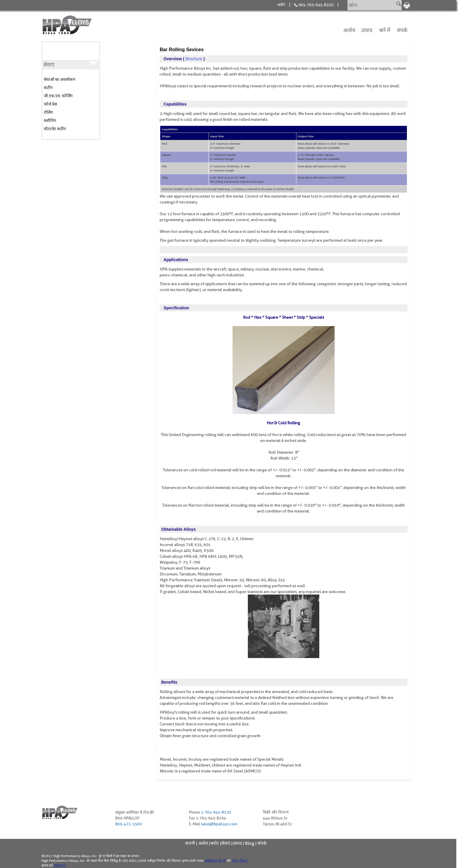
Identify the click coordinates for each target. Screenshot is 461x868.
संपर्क (402, 30)
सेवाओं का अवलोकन (60, 79)
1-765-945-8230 (217, 812)
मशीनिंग (50, 121)
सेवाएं (226, 843)
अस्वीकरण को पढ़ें (215, 861)
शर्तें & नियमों (240, 861)
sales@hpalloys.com (220, 824)
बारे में (385, 30)
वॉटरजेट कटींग (55, 129)
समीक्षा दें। (60, 865)
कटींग (48, 88)
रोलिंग (48, 112)
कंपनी (190, 843)
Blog (250, 843)
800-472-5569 (128, 824)
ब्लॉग (281, 5)
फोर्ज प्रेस (50, 104)
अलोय (349, 30)
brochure (194, 59)
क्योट (215, 843)
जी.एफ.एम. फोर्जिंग (58, 96)
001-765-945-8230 (316, 5)
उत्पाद (367, 30)
